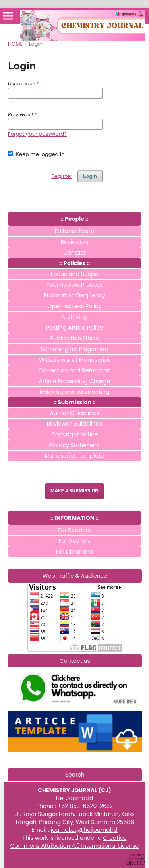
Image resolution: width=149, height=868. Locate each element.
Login (90, 176)
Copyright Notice (75, 434)
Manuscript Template (74, 456)
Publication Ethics (74, 338)
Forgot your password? (37, 134)
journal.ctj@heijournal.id (84, 830)
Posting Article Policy (74, 328)
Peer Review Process (74, 285)
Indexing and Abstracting (75, 392)
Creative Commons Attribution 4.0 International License (74, 842)
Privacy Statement (75, 445)
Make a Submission (74, 491)
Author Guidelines (75, 413)
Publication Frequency (74, 295)
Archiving (74, 317)
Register (62, 176)
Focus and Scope (75, 274)
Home (15, 44)
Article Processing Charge (75, 381)
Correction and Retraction (74, 370)
